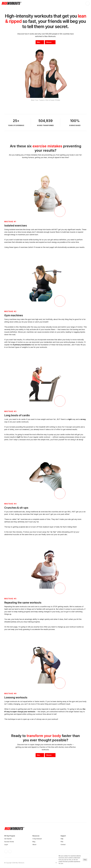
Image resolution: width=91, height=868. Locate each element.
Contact (63, 845)
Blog (34, 842)
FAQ (62, 842)
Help (62, 839)
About (34, 845)
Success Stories (9, 842)
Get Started (8, 839)
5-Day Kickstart (37, 839)
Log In (6, 845)
